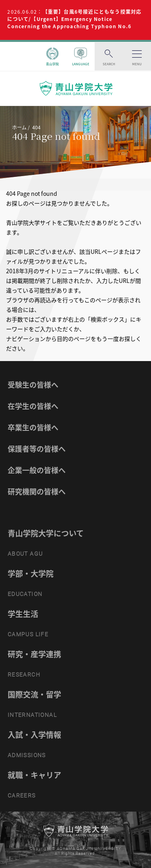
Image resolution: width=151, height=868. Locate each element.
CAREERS (22, 795)
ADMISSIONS (27, 755)
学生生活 (23, 614)
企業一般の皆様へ (37, 470)
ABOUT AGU (25, 554)
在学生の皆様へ (33, 406)
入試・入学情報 (34, 735)
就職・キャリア (34, 775)
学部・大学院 (31, 573)
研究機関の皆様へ (37, 491)
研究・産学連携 (34, 654)
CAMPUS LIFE (28, 634)
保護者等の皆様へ (37, 449)
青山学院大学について (46, 533)
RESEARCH (24, 675)
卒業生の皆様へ (33, 427)
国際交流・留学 (34, 694)
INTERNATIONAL (32, 715)
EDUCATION (25, 594)
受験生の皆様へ (33, 385)
